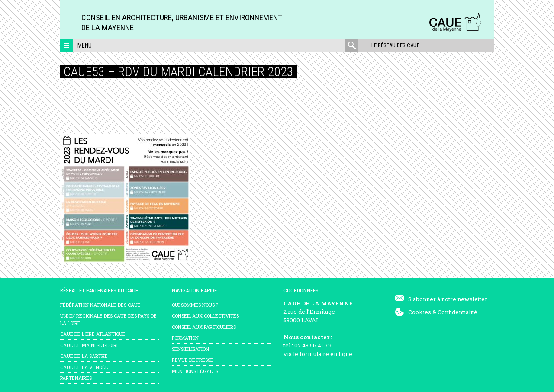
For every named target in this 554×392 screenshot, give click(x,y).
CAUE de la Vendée (84, 367)
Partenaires (76, 378)
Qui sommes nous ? (195, 305)
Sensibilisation (190, 349)
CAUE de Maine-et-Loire (90, 345)
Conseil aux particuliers (204, 327)
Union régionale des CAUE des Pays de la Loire (108, 319)
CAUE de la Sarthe (84, 356)
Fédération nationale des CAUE (100, 305)
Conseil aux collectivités (205, 316)
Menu (85, 45)
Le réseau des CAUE (395, 45)
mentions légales (195, 371)
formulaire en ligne (326, 354)
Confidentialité (457, 312)
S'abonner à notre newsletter (448, 299)
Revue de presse (193, 360)
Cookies (420, 312)
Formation (185, 338)
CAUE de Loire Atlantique (93, 334)
